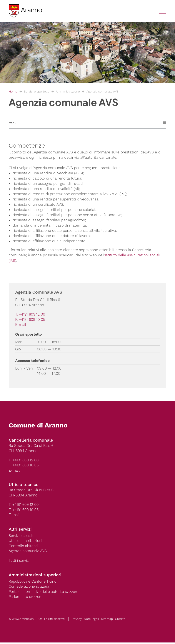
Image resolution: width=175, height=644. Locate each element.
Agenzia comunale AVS (102, 91)
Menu (12, 123)
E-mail (21, 325)
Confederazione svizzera (30, 588)
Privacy (77, 620)
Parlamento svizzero (26, 598)
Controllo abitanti (24, 547)
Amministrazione (68, 91)
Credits (120, 620)
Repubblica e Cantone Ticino (33, 583)
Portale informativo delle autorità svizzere (44, 593)
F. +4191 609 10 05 (31, 319)
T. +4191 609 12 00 (31, 314)
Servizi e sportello (37, 91)
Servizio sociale (22, 536)
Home (13, 91)
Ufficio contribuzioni (26, 542)
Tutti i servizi (19, 562)
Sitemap (107, 620)
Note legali (91, 620)
